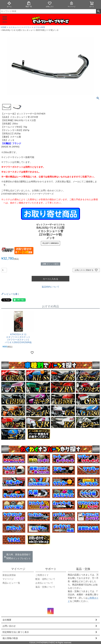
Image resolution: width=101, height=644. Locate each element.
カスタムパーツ (15, 27)
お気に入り (50, 4)
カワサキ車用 (39, 27)
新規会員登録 (9, 575)
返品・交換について (45, 587)
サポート (51, 569)
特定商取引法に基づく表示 (16, 632)
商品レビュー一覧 (11, 583)
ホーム (9, 4)
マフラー (28, 27)
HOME (4, 27)
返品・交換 (83, 569)
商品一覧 (29, 4)
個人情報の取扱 (10, 638)
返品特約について (50, 287)
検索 (98, 11)
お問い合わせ (9, 626)
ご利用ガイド (42, 575)
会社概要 (7, 620)
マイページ (72, 4)
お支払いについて (44, 583)
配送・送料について (45, 579)
